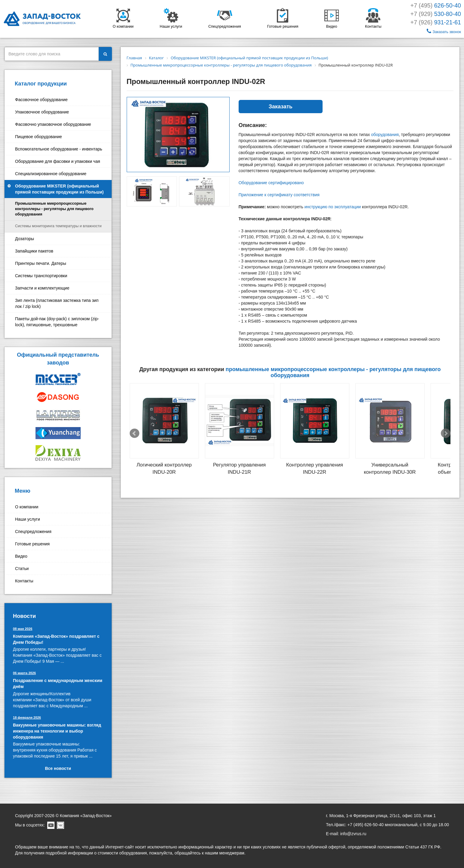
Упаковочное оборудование (42, 112)
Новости (24, 616)
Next (446, 433)
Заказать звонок (444, 31)
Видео (21, 556)
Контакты (24, 581)
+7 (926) (436, 22)
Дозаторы (25, 239)
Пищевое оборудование (39, 137)
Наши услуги (28, 519)
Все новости (58, 768)
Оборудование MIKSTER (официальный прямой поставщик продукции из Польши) (59, 189)
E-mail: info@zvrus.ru (346, 834)
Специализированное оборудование (51, 174)
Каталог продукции (41, 84)
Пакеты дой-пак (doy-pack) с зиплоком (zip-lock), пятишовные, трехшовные (57, 322)
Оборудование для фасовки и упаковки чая (58, 161)
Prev (135, 433)
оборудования (385, 135)
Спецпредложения (33, 532)
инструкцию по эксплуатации (333, 207)
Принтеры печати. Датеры (41, 263)
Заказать (281, 107)
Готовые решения (32, 544)
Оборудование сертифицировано (271, 183)
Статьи (22, 569)
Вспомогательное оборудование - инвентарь (59, 149)
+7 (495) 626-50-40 (366, 825)
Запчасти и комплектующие (42, 288)
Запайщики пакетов (34, 251)
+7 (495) (436, 5)
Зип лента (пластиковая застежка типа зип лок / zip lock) (57, 303)
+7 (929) (436, 14)
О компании (27, 507)
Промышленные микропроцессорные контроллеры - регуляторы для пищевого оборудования (54, 209)
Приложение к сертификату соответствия (279, 195)
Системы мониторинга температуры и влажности (58, 226)
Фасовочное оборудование (41, 100)
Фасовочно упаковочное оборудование (53, 124)
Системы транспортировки (41, 276)
